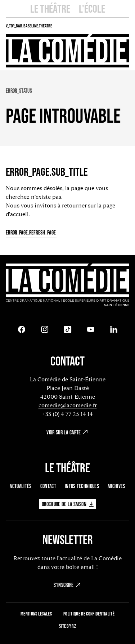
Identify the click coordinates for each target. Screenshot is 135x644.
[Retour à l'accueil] (67, 285)
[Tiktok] (68, 329)
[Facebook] (22, 329)
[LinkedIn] (114, 329)
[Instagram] (45, 329)
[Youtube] (91, 329)
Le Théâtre (50, 8)
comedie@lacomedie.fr (68, 405)
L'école (92, 8)
